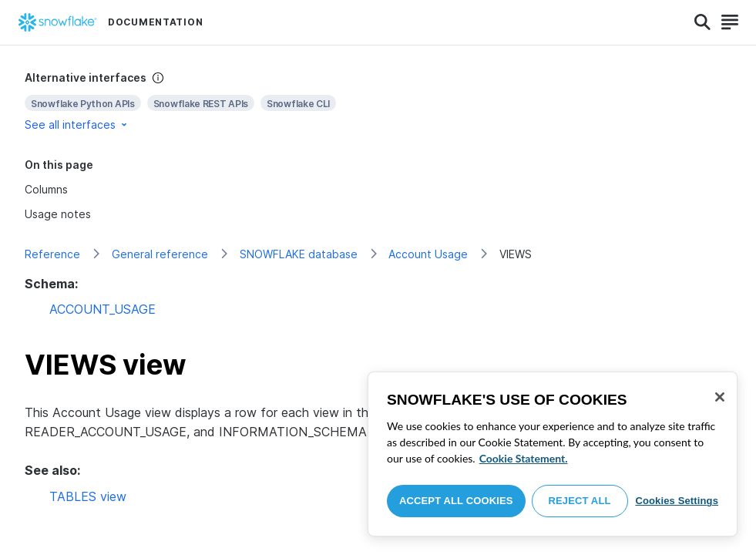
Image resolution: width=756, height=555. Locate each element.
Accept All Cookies (456, 501)
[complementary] (378, 101)
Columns (46, 189)
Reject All (580, 501)
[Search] (702, 22)
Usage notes (58, 214)
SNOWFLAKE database (299, 254)
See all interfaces (77, 124)
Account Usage (428, 254)
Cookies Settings (677, 501)
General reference (160, 254)
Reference (52, 254)
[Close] (720, 397)
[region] (553, 454)
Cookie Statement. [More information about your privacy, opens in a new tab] (524, 458)
